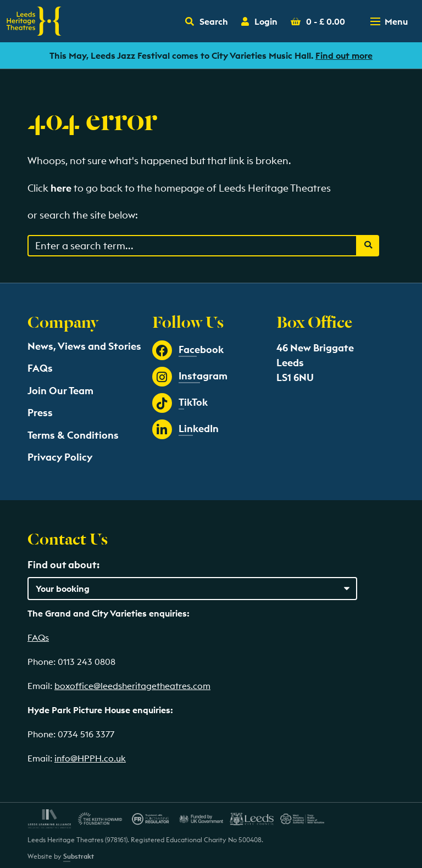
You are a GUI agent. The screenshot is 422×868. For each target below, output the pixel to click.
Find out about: (63, 565)
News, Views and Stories (84, 346)
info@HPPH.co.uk (90, 758)
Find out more (344, 55)
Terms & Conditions (73, 435)
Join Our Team (60, 391)
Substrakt (79, 856)
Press (40, 413)
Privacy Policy (60, 457)
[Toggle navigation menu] (390, 21)
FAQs (40, 368)
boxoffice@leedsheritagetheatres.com (132, 686)
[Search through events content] (192, 246)
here (61, 188)
